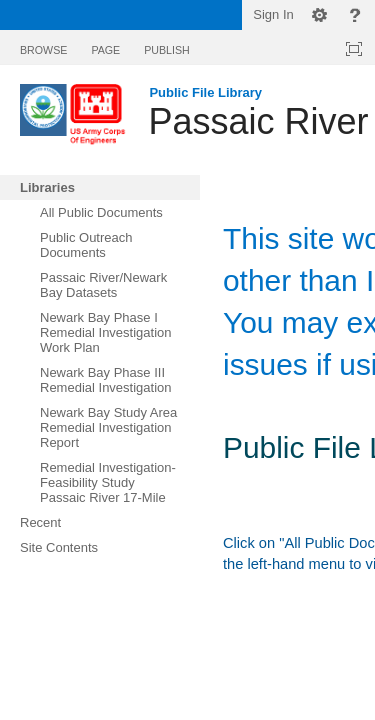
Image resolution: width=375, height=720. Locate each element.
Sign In (273, 14)
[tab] (43, 46)
